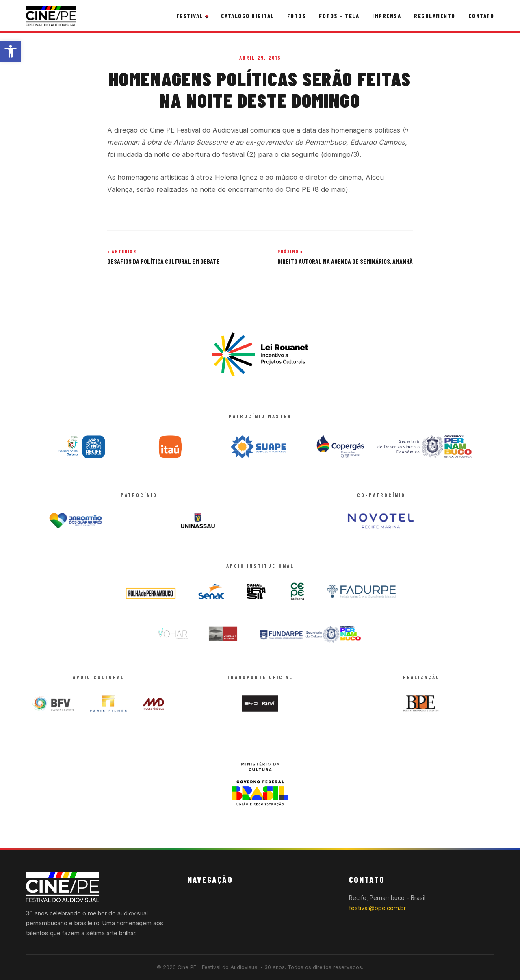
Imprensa (387, 16)
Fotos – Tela (339, 16)
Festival (190, 16)
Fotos (297, 16)
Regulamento (435, 16)
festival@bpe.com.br (377, 908)
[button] (11, 51)
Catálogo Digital (248, 16)
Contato (481, 16)
